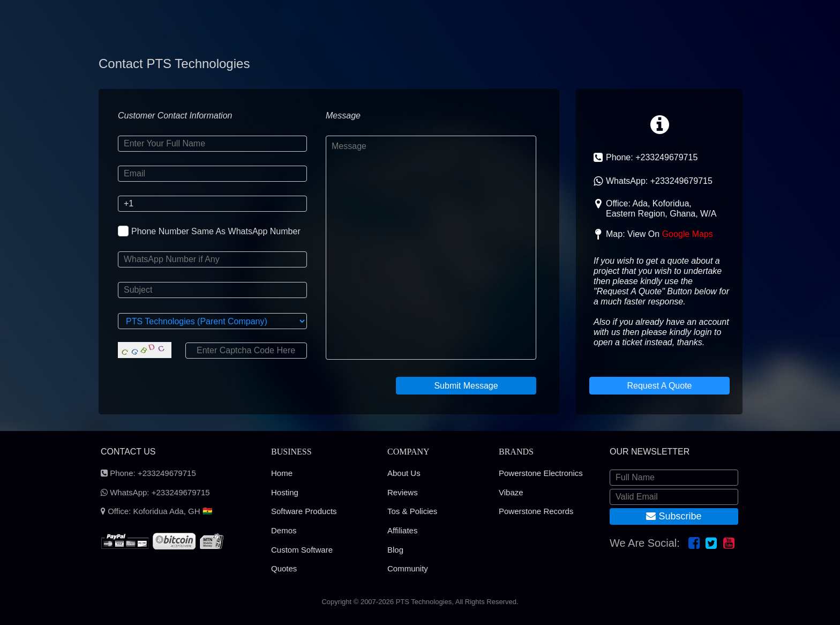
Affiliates (402, 530)
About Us (404, 473)
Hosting (285, 492)
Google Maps (688, 234)
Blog (395, 550)
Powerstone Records (536, 511)
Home (282, 473)
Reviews (403, 492)
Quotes (284, 568)
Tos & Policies (412, 511)
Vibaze (511, 492)
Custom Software (302, 550)
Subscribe (674, 516)
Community (408, 568)
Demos (284, 530)
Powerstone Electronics (541, 473)
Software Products (304, 511)
